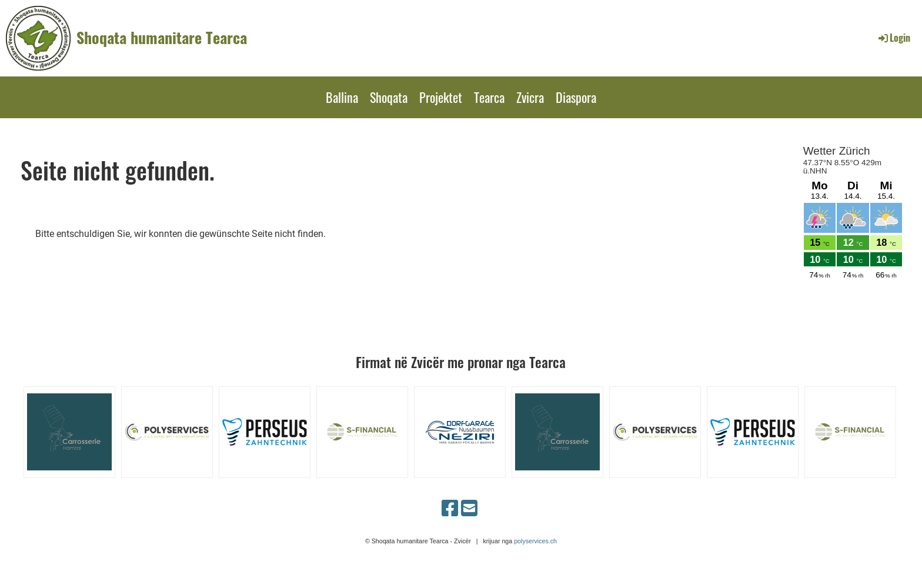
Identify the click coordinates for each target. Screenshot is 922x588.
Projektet (441, 97)
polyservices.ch (535, 541)
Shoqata (389, 97)
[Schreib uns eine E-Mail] (469, 509)
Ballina (342, 97)
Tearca (489, 97)
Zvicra (530, 97)
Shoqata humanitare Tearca (162, 38)
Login (893, 38)
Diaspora (576, 97)
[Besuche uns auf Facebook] (450, 509)
